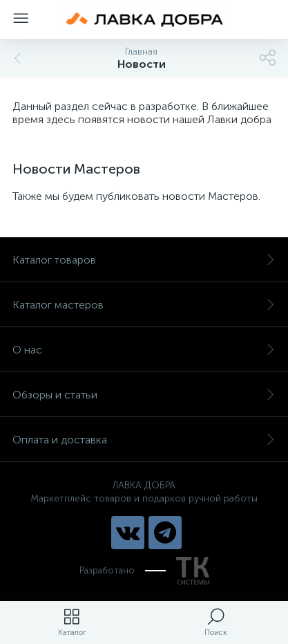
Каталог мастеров (144, 305)
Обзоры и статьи (144, 395)
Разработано (144, 571)
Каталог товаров (144, 260)
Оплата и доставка (144, 440)
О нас (144, 350)
